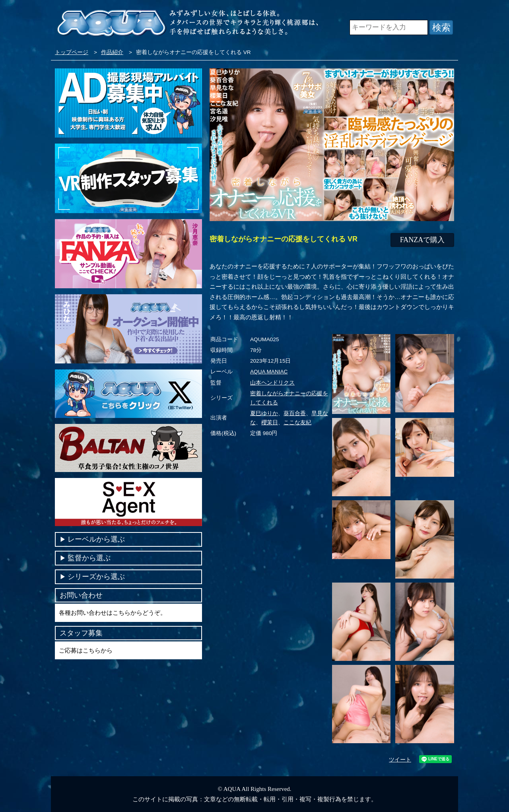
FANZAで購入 (423, 240)
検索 (441, 27)
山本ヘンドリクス (272, 383)
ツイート (400, 760)
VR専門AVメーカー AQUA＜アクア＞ (112, 24)
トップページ (72, 52)
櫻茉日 (270, 423)
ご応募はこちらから (86, 650)
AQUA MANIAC (269, 372)
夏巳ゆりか (264, 413)
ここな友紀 (297, 423)
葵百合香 (295, 413)
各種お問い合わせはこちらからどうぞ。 (113, 613)
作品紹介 (112, 52)
